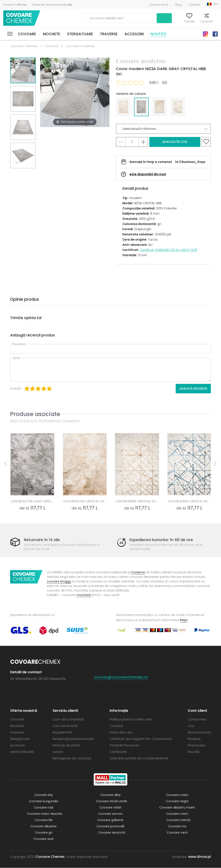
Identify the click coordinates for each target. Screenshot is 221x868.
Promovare (197, 745)
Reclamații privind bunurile (73, 739)
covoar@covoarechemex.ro (121, 677)
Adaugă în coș (175, 142)
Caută (142, 18)
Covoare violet (110, 808)
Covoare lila (44, 820)
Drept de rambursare (52, 5)
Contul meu (165, 21)
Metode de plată (66, 745)
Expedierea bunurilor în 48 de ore (161, 540)
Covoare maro (177, 795)
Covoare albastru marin (177, 808)
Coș (215, 21)
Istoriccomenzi (199, 732)
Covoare (27, 34)
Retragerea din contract (72, 758)
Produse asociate (35, 414)
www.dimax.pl (200, 857)
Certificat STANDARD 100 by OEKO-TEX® (169, 250)
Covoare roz (177, 826)
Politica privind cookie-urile (131, 719)
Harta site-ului (121, 732)
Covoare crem (177, 814)
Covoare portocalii (110, 826)
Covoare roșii (43, 808)
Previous (28, 174)
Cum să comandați (68, 719)
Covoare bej (43, 795)
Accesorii (134, 34)
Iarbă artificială (22, 752)
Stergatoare (80, 34)
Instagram (205, 34)
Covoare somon (110, 814)
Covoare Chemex (22, 18)
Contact (194, 5)
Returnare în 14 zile (42, 540)
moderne (138, 572)
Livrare (58, 752)
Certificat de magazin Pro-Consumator (141, 739)
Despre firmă (159, 5)
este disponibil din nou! (148, 174)
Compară (201, 21)
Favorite (184, 21)
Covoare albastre (43, 826)
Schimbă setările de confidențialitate (139, 758)
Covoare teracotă (112, 833)
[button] (163, 129)
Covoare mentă (178, 820)
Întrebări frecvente (125, 745)
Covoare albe (110, 795)
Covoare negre (177, 801)
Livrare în (15, 5)
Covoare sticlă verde (111, 801)
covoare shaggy (59, 582)
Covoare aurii (43, 839)
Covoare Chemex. (50, 857)
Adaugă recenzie (193, 389)
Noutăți (159, 34)
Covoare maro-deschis (45, 814)
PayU (184, 620)
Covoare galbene (110, 820)
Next (18, 174)
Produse (194, 739)
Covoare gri (43, 833)
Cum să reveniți (65, 726)
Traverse (109, 34)
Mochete (52, 34)
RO (216, 4)
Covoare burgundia (43, 801)
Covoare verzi (177, 833)
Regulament (62, 732)
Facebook (215, 34)
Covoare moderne (80, 46)
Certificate (118, 752)
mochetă (84, 595)
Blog (178, 5)
